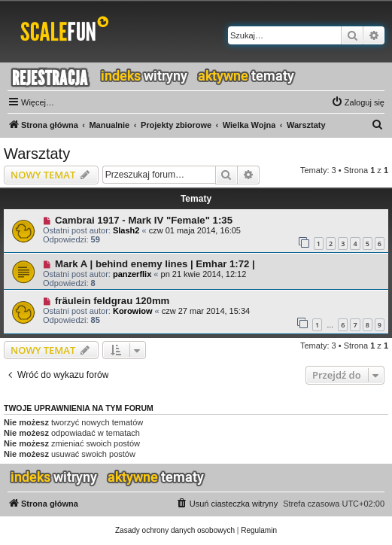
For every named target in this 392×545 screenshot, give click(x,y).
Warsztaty (37, 154)
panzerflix (132, 274)
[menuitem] (358, 102)
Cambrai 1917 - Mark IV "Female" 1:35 (144, 220)
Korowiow (133, 311)
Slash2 (126, 230)
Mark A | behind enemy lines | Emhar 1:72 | (155, 264)
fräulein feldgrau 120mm (112, 301)
